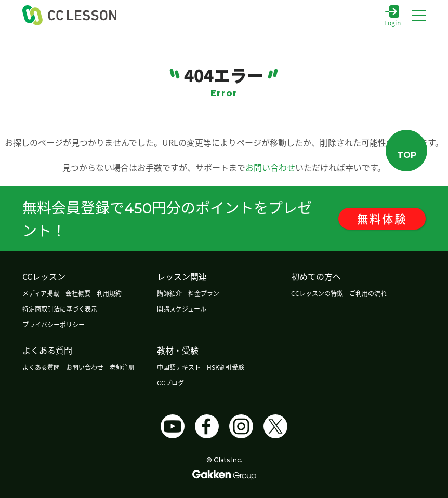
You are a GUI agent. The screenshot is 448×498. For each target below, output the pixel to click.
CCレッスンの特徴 (317, 293)
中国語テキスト (179, 367)
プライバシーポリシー (54, 324)
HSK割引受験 (226, 367)
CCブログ (170, 382)
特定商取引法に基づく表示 (60, 309)
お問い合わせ (270, 167)
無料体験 (388, 219)
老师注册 (122, 367)
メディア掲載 (41, 293)
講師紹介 (169, 293)
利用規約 (109, 293)
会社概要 (78, 293)
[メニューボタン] (419, 16)
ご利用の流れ (368, 293)
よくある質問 (41, 367)
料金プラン (204, 293)
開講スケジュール (182, 309)
